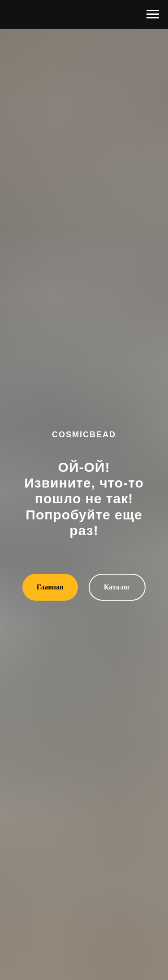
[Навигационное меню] (153, 14)
